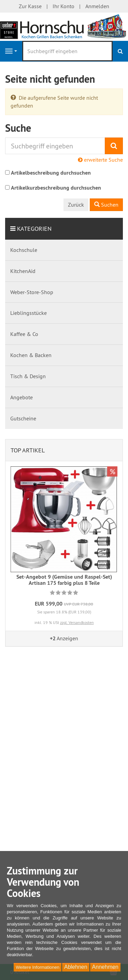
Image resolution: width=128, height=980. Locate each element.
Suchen (106, 205)
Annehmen (105, 967)
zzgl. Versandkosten (77, 622)
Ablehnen (76, 967)
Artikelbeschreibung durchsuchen (51, 173)
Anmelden (97, 6)
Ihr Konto (63, 6)
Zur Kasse (30, 6)
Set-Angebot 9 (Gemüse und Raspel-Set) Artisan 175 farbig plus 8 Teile (64, 580)
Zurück (76, 205)
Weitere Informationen (38, 967)
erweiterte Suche (100, 160)
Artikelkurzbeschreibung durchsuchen (56, 188)
